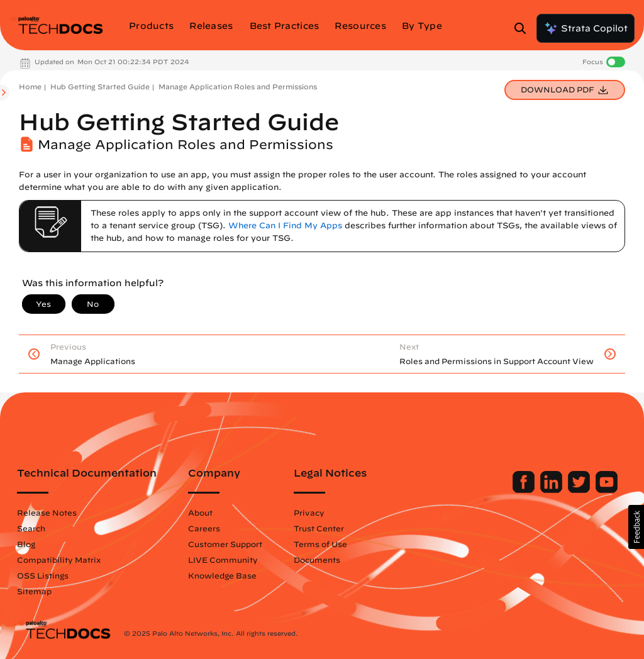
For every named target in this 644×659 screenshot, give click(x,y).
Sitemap (34, 591)
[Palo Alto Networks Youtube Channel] (607, 490)
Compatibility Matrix (59, 560)
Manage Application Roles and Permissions (238, 86)
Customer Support (225, 544)
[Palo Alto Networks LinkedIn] (552, 490)
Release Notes (47, 512)
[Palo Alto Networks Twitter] (580, 490)
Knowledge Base (222, 575)
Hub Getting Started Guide (100, 86)
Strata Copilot (586, 28)
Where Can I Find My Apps (285, 225)
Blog (26, 544)
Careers (204, 528)
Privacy (309, 512)
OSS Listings (43, 575)
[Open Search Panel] (524, 28)
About (200, 512)
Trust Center (319, 528)
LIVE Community (223, 560)
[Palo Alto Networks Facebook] (525, 490)
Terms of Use (320, 544)
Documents (317, 560)
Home (30, 86)
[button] (636, 527)
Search (31, 528)
